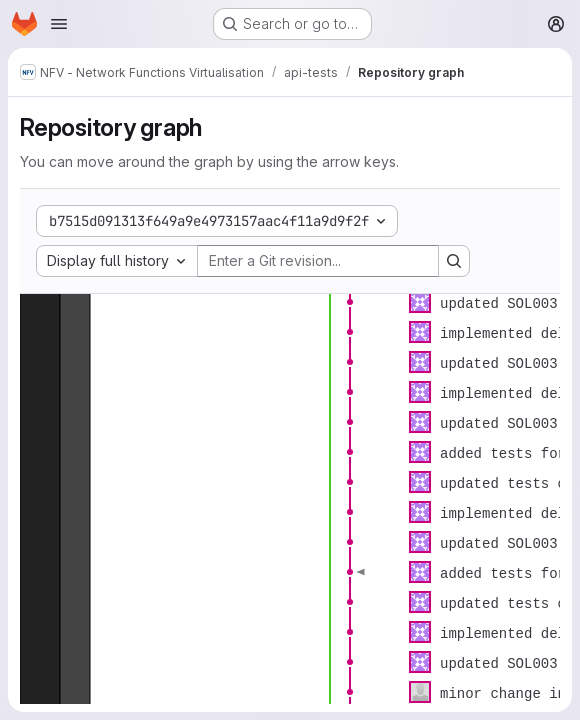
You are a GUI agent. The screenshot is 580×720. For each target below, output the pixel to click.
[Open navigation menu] (59, 24)
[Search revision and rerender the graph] (454, 261)
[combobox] (117, 261)
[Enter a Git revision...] (318, 261)
